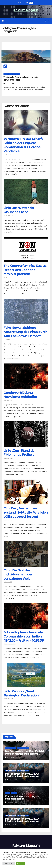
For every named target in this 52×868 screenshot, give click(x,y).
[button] (45, 21)
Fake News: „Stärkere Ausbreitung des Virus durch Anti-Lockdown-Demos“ (26, 332)
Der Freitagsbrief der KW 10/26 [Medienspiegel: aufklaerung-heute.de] (22, 821)
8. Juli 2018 (10, 84)
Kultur (6, 74)
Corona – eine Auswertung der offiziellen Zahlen (22, 797)
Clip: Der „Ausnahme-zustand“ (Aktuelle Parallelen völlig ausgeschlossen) (26, 512)
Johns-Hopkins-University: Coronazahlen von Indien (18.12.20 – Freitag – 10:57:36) (24, 636)
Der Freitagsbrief (11, 748)
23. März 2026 (12, 780)
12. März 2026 (12, 802)
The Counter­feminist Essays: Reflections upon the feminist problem (25, 270)
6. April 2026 (12, 757)
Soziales (14, 793)
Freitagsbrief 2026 (23, 748)
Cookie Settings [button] (9, 863)
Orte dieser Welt (15, 74)
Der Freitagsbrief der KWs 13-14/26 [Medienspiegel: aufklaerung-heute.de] (24, 754)
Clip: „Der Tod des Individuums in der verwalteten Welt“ (18, 574)
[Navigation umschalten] (49, 21)
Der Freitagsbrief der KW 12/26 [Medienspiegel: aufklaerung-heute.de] (22, 776)
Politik (8, 793)
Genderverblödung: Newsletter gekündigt (20, 395)
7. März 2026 (12, 825)
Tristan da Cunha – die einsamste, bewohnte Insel (21, 79)
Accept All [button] (20, 863)
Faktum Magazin (26, 10)
